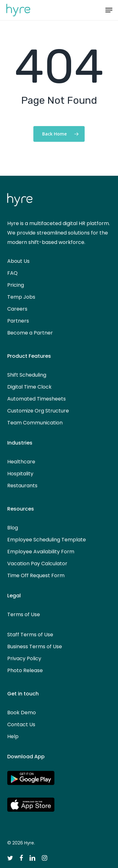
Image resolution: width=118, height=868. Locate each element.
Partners (18, 321)
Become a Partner (30, 333)
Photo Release (25, 670)
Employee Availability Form (41, 552)
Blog (13, 528)
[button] (109, 10)
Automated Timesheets (37, 399)
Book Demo (22, 713)
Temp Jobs (21, 297)
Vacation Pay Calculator (37, 564)
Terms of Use (24, 614)
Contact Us (21, 724)
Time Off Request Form (36, 575)
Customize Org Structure (38, 411)
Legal (14, 596)
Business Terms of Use (35, 647)
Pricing (16, 285)
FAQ (12, 273)
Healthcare (21, 462)
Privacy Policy (24, 658)
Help (13, 736)
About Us (18, 261)
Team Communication (35, 423)
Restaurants (22, 486)
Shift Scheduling (27, 375)
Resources (21, 509)
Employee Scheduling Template (47, 540)
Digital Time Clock (29, 387)
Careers (17, 309)
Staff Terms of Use (30, 635)
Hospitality (20, 474)
